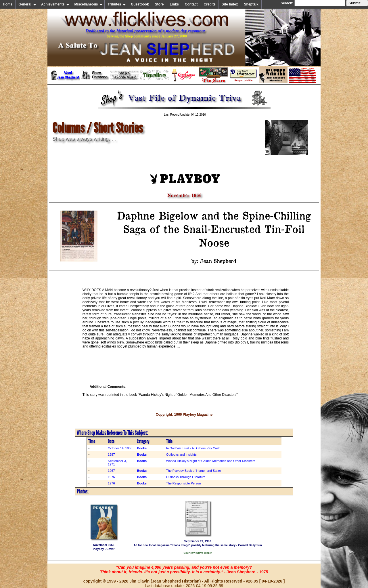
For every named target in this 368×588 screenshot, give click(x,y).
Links (174, 4)
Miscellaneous (88, 4)
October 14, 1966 (120, 448)
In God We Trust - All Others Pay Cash (193, 448)
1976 (111, 477)
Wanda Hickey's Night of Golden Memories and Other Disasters (211, 461)
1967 (111, 471)
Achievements (55, 4)
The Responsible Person (183, 483)
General (27, 4)
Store (159, 4)
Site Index (230, 4)
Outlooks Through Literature (186, 477)
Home (8, 4)
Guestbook (140, 4)
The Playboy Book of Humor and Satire (194, 471)
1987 (111, 455)
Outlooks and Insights (181, 455)
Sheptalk (251, 4)
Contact (191, 4)
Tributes (117, 4)
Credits (210, 4)
